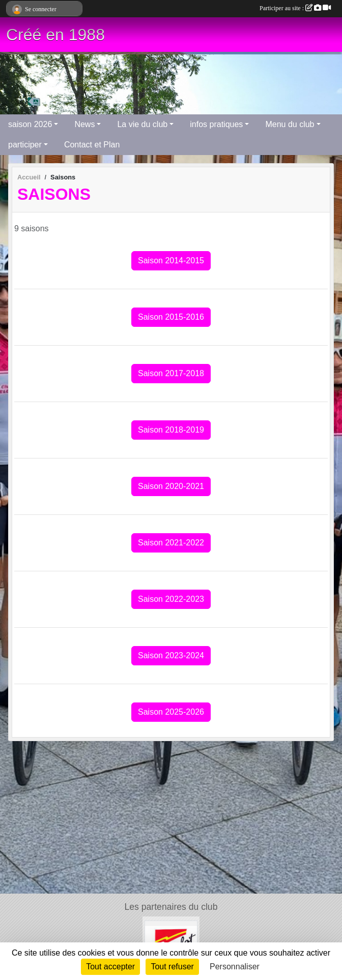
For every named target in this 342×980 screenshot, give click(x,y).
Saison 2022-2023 (171, 599)
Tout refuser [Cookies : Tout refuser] (172, 967)
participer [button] (25, 145)
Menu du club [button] (290, 124)
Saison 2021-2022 (171, 543)
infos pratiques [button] (216, 124)
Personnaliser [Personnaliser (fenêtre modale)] (235, 967)
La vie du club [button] (142, 124)
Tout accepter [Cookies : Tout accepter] (110, 967)
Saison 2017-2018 (171, 373)
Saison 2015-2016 (171, 317)
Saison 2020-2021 (171, 486)
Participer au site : (295, 8)
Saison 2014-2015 (171, 261)
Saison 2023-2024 (171, 655)
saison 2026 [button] (30, 124)
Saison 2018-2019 (171, 430)
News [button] (84, 124)
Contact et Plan (92, 145)
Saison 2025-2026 (171, 712)
